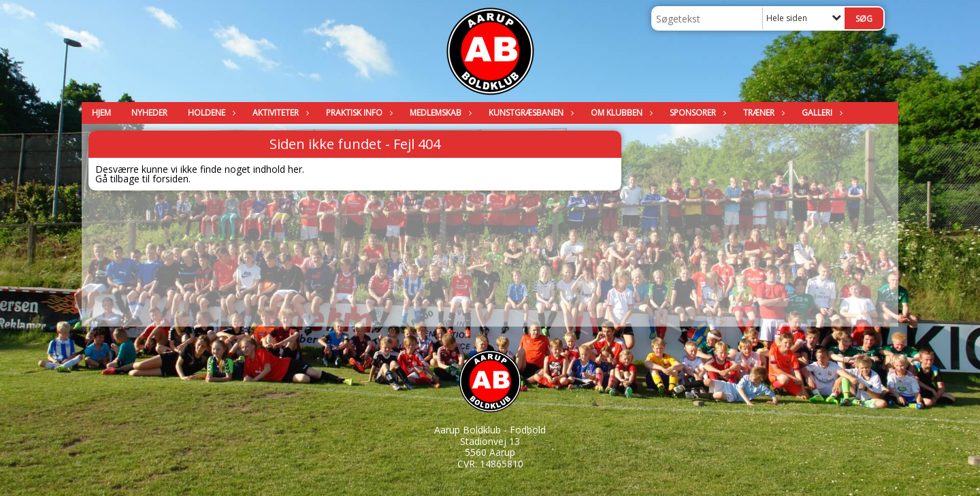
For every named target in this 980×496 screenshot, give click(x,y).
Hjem (101, 113)
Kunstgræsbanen (529, 113)
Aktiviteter (279, 113)
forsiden (170, 179)
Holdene (210, 113)
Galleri (820, 113)
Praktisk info (358, 113)
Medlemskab (439, 113)
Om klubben (620, 113)
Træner (762, 113)
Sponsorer (696, 113)
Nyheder (149, 113)
